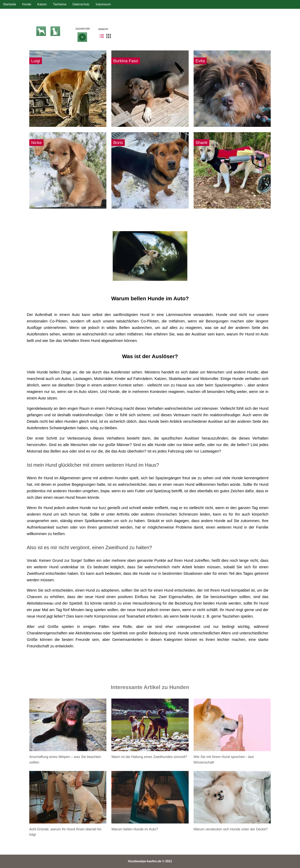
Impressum (103, 4)
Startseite (10, 4)
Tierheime (60, 4)
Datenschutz (81, 4)
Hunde (27, 4)
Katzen (42, 4)
